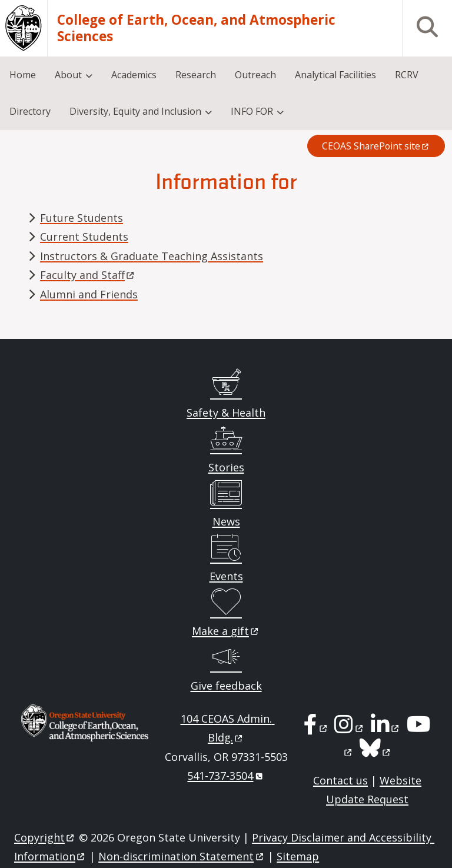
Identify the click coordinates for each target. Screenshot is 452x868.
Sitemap (298, 856)
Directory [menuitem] (30, 111)
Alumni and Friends (89, 294)
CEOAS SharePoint (376, 146)
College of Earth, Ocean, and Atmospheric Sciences (196, 29)
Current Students (84, 237)
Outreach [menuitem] (255, 75)
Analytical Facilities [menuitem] (335, 75)
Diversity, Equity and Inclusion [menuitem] (135, 111)
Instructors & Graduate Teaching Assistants (152, 256)
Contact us (340, 780)
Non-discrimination (182, 856)
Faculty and (88, 275)
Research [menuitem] (196, 75)
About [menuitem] (68, 75)
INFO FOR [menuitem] (252, 111)
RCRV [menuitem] (407, 75)
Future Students (82, 218)
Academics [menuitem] (134, 75)
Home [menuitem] (23, 75)
